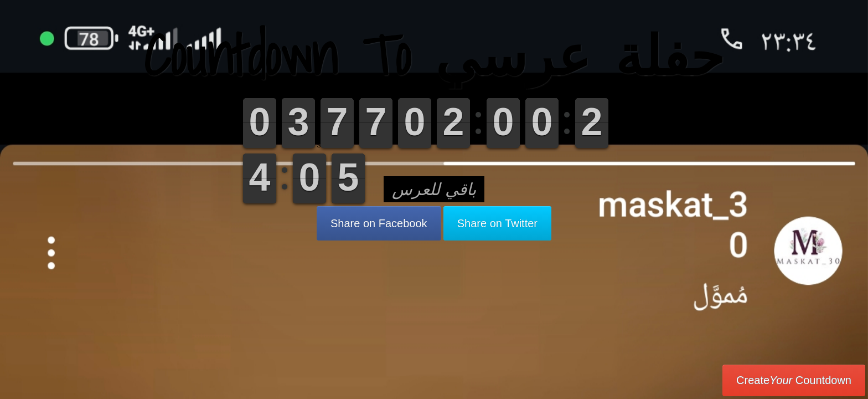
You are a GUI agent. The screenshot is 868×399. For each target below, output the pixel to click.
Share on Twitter (497, 223)
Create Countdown (794, 380)
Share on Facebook (379, 223)
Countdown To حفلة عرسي (434, 55)
